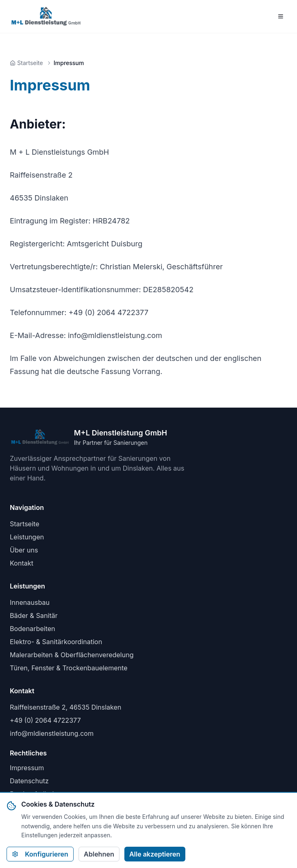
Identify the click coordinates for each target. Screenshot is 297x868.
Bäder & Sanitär (34, 615)
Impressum (27, 768)
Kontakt (21, 563)
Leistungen (27, 537)
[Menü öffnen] (281, 16)
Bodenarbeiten (33, 629)
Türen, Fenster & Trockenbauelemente (69, 668)
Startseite (25, 524)
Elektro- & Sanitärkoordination (56, 642)
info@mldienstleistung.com (52, 733)
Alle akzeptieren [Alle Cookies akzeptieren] (155, 854)
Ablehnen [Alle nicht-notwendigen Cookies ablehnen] (99, 854)
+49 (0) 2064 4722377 (45, 720)
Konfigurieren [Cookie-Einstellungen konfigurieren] (40, 854)
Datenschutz (29, 781)
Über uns (24, 550)
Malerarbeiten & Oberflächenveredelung (72, 655)
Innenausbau (30, 602)
